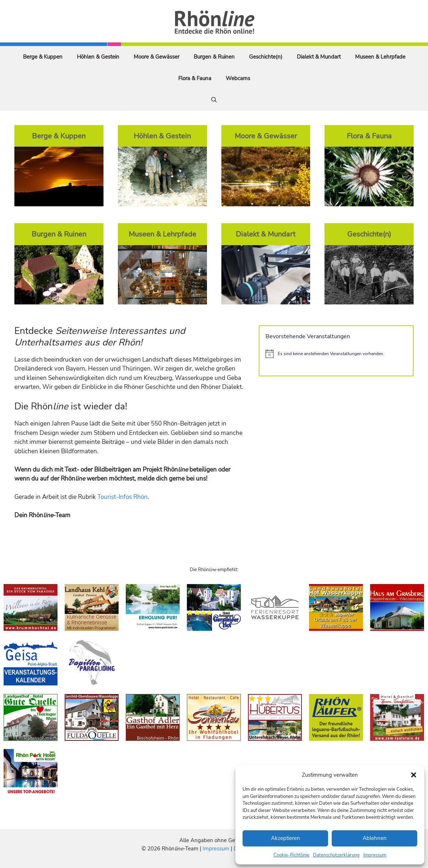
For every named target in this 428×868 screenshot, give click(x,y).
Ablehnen (375, 838)
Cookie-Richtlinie (291, 855)
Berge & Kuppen (43, 57)
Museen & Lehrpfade (380, 57)
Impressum (375, 855)
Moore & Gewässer (157, 57)
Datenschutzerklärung (336, 855)
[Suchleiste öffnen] (214, 100)
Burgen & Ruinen (214, 57)
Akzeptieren (286, 838)
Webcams (238, 78)
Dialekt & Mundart (319, 57)
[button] (414, 775)
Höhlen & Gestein (98, 57)
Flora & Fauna (195, 78)
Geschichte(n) (266, 57)
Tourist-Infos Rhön (123, 497)
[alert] (336, 354)
